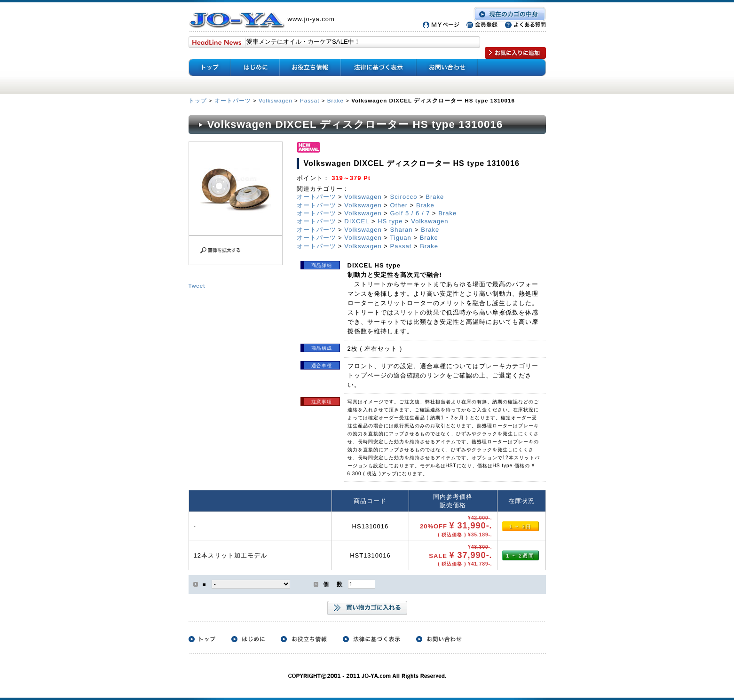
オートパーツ (233, 100)
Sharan (402, 230)
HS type (390, 221)
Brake (335, 100)
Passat (310, 100)
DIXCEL (357, 221)
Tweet (197, 286)
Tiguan (401, 238)
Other (399, 205)
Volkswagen (276, 100)
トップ (199, 100)
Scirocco (404, 197)
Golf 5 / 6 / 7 (410, 213)
